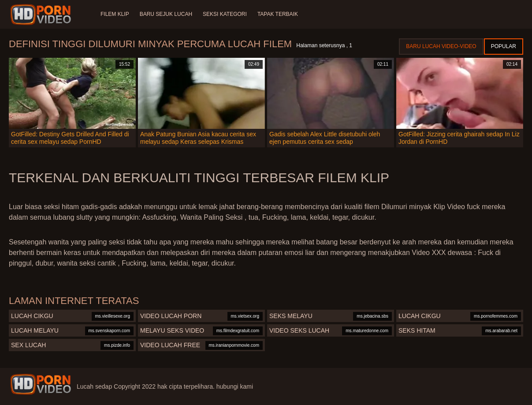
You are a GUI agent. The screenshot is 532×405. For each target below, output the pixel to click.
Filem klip (115, 14)
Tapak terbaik (278, 14)
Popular (504, 46)
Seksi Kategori (225, 14)
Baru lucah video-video (441, 46)
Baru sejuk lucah (166, 14)
